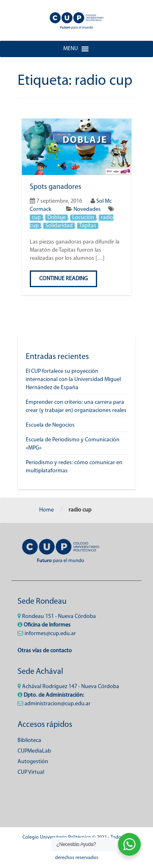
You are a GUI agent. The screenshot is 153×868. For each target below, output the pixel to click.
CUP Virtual (31, 772)
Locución (83, 218)
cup (36, 218)
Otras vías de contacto (45, 651)
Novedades (87, 209)
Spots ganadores (55, 187)
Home (47, 510)
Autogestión (33, 762)
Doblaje (57, 218)
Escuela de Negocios (50, 425)
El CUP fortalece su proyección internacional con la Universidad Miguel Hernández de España (73, 380)
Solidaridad (59, 226)
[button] (71, 49)
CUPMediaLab (34, 751)
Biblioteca (29, 741)
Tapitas (88, 226)
